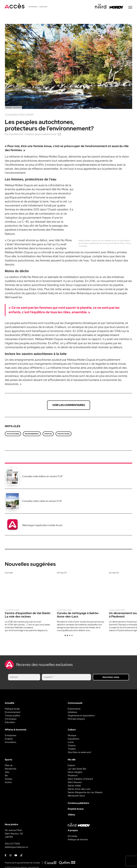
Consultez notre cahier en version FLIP (42, 502)
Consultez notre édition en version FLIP (42, 477)
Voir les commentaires (69, 406)
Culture (9, 573)
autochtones (13, 434)
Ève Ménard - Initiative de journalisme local (33, 135)
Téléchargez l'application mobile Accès (42, 526)
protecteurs (64, 434)
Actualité (62, 573)
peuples (48, 434)
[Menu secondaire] (130, 8)
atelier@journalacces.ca (16, 847)
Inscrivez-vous (111, 678)
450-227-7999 (12, 844)
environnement (32, 434)
